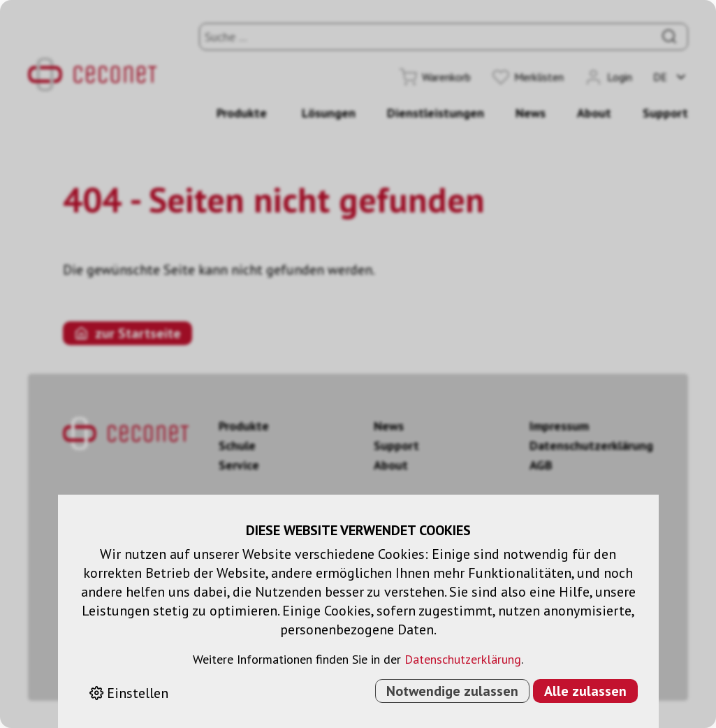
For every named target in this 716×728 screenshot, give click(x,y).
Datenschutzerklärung (463, 659)
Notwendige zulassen (452, 691)
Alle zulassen (585, 691)
